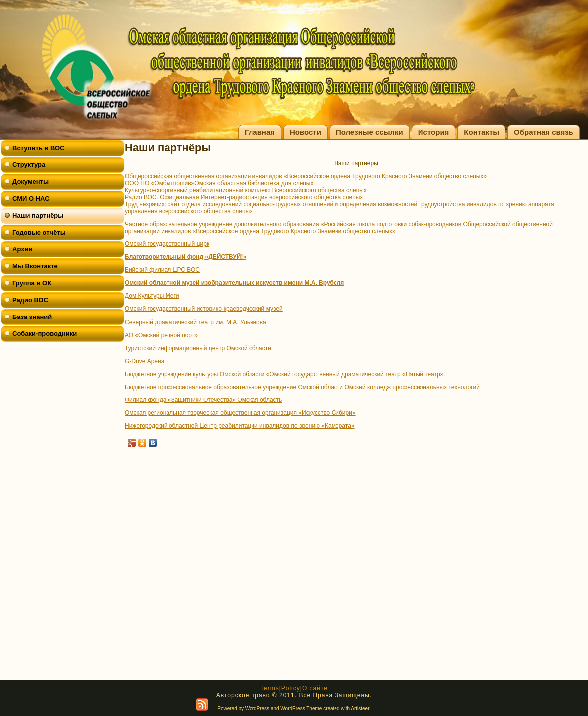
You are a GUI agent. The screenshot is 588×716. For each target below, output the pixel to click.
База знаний (32, 317)
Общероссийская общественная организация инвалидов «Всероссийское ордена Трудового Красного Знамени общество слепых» (306, 176)
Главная (260, 132)
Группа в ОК (32, 283)
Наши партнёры (38, 215)
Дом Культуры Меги (152, 296)
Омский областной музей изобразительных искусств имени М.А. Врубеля (234, 283)
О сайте (315, 688)
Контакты (481, 132)
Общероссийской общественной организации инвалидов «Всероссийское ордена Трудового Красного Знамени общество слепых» (339, 228)
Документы (31, 182)
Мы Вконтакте (35, 266)
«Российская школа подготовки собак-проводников (392, 224)
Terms (270, 688)
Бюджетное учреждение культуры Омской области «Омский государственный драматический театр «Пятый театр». (285, 374)
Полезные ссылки (370, 132)
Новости (305, 132)
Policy (291, 688)
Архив (22, 249)
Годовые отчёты (39, 232)
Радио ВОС (30, 300)
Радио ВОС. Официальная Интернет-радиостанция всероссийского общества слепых (244, 197)
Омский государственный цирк (167, 244)
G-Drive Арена (144, 361)
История (434, 132)
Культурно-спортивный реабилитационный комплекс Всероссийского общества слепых (246, 190)
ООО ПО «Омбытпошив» (160, 183)
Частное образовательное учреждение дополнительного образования (223, 224)
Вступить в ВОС (39, 148)
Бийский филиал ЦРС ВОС (162, 270)
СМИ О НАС (31, 199)
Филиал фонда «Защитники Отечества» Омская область (203, 400)
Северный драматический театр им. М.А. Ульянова (196, 322)
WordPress (257, 708)
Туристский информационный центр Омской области (198, 348)
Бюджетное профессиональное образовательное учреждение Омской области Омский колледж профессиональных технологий (302, 387)
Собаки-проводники (44, 334)
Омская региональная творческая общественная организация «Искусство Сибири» (240, 413)
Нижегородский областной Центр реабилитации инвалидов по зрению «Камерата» (240, 426)
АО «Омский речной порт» (161, 335)
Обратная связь (544, 132)
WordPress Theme (301, 708)
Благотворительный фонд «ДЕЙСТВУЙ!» (185, 257)
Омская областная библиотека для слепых (254, 183)
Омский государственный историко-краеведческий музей (204, 309)
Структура (29, 165)
